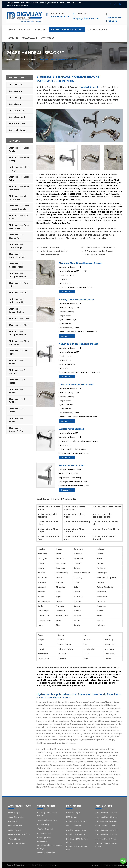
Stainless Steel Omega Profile (16, 430)
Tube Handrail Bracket (95, 255)
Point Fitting (14, 821)
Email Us (82, 14)
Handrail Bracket (89, 87)
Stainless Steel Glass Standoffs (19, 188)
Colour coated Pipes (76, 835)
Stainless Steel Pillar (19, 325)
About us (24, 30)
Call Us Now (58, 14)
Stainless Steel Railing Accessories (18, 275)
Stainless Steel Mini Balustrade (18, 198)
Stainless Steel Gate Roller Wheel (19, 227)
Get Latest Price (67, 292)
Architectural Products (114, 19)
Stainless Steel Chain (19, 319)
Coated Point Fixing (46, 853)
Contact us (48, 38)
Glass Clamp (15, 91)
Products (40, 30)
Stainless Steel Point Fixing (19, 285)
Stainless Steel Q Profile (17, 401)
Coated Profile (44, 833)
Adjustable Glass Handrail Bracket (100, 247)
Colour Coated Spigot (77, 821)
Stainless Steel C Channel (17, 372)
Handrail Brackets (104, 197)
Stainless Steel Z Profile (17, 410)
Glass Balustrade (17, 117)
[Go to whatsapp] (123, 861)
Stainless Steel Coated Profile (16, 265)
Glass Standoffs (17, 111)
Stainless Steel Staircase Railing (17, 301)
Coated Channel (45, 829)
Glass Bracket (16, 85)
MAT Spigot (72, 817)
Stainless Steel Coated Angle (16, 246)
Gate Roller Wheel (17, 130)
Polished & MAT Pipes (76, 830)
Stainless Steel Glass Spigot (19, 178)
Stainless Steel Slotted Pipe (16, 236)
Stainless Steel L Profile (17, 420)
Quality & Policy (97, 30)
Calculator (30, 38)
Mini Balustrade (15, 826)
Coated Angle (44, 825)
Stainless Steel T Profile (17, 362)
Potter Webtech (115, 865)
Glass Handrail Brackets (19, 835)
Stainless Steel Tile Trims (18, 352)
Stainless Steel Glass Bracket (19, 150)
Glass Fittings (16, 98)
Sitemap (55, 865)
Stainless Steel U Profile (17, 381)
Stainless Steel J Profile (17, 391)
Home (12, 30)
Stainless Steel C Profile (106, 817)
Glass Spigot (15, 104)
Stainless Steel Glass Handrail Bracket (81, 263)
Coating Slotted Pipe (47, 820)
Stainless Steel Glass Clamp (19, 159)
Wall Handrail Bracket (50, 255)
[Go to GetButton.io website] (123, 865)
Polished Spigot (73, 813)
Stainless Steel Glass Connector (19, 343)
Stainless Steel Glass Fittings (19, 169)
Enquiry (13, 38)
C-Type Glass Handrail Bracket (99, 251)
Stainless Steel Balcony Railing (16, 310)
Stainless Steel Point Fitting (19, 217)
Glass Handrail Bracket (50, 247)
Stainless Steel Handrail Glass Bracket (55, 175)
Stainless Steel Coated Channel (17, 256)
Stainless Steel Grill (18, 293)
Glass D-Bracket (74, 826)
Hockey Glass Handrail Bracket (54, 251)
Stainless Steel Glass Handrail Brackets (19, 207)
